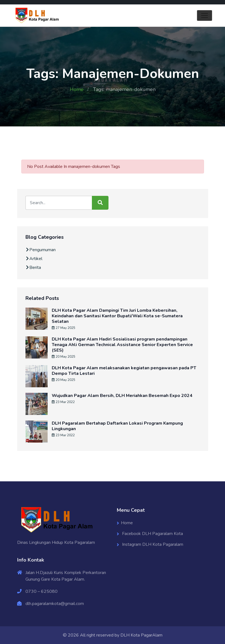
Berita (33, 268)
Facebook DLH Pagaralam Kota (152, 534)
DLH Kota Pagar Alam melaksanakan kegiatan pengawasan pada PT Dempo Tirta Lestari (124, 371)
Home (77, 89)
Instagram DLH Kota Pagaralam (152, 544)
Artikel (34, 259)
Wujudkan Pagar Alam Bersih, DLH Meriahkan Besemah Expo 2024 (122, 396)
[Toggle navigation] (205, 15)
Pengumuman (41, 250)
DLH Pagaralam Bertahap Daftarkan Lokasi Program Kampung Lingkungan (117, 426)
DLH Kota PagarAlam (141, 635)
